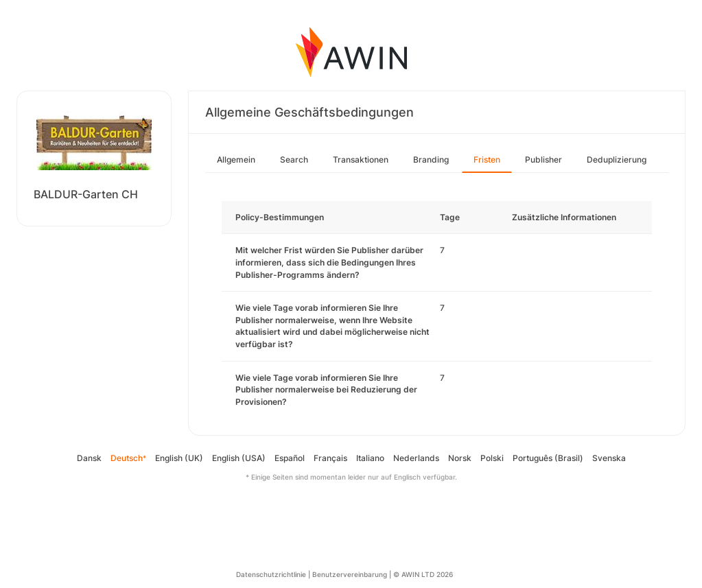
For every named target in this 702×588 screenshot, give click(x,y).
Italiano (370, 458)
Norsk (460, 458)
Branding (431, 160)
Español (290, 458)
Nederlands (416, 458)
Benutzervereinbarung (350, 574)
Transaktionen (361, 160)
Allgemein (236, 160)
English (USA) (239, 458)
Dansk (89, 458)
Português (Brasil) (548, 458)
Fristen (487, 160)
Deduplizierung (617, 160)
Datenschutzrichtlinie (271, 574)
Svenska (609, 458)
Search (294, 160)
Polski (492, 458)
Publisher (543, 160)
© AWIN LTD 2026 (423, 574)
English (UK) (179, 458)
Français (330, 458)
